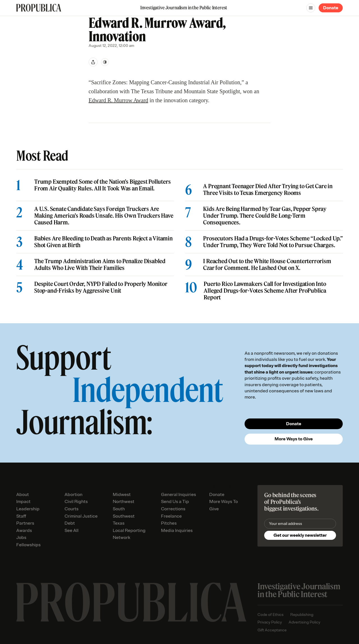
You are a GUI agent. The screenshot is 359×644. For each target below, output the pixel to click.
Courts (72, 509)
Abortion (73, 495)
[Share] (93, 62)
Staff (21, 516)
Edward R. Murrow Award (118, 100)
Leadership (28, 509)
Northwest (124, 502)
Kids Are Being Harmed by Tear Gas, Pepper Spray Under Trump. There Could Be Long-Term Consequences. (265, 216)
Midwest (122, 495)
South (119, 509)
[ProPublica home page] (131, 602)
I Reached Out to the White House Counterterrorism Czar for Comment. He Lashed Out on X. (267, 265)
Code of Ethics (271, 615)
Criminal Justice (81, 516)
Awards (24, 531)
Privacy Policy (270, 622)
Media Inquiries (177, 531)
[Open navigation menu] (311, 8)
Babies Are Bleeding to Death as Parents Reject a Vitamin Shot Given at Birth (103, 242)
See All (72, 531)
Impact (23, 502)
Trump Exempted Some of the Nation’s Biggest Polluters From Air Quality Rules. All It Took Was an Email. (102, 185)
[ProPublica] (39, 8)
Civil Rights (76, 502)
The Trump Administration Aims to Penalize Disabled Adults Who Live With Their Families (100, 265)
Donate (331, 8)
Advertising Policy (304, 622)
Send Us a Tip (175, 502)
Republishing (302, 615)
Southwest (124, 516)
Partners (25, 523)
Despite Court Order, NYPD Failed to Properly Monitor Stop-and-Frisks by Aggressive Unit (101, 287)
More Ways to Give (294, 439)
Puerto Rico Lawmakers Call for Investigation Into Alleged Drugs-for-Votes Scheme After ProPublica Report (265, 291)
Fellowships (28, 545)
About (23, 495)
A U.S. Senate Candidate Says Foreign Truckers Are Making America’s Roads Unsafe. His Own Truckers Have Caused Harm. (104, 216)
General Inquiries (179, 495)
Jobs (21, 538)
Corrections (173, 509)
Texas (119, 523)
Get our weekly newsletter (300, 535)
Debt (70, 523)
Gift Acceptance (272, 630)
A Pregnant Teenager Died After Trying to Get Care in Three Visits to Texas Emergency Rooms (268, 190)
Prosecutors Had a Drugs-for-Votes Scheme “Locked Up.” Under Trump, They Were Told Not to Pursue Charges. (273, 242)
